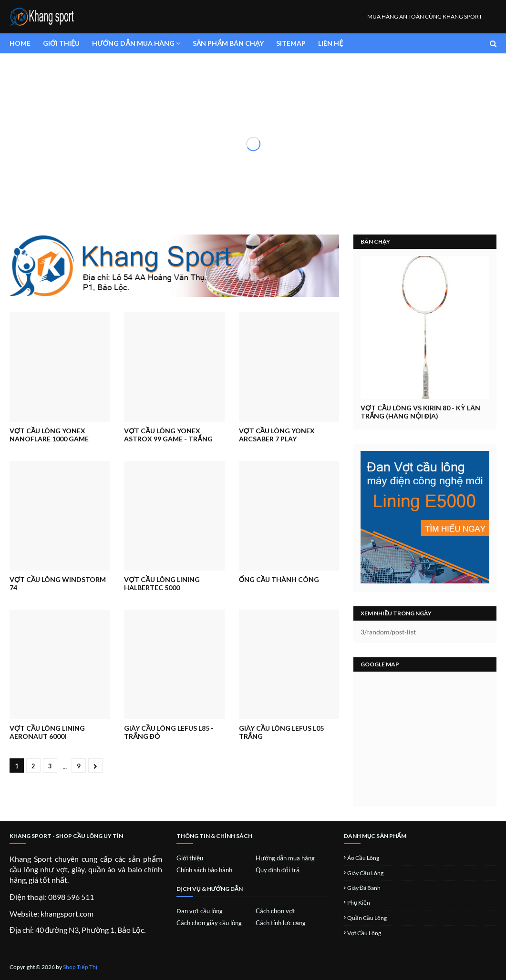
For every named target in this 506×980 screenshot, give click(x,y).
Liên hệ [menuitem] (330, 43)
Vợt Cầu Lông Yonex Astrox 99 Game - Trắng (168, 435)
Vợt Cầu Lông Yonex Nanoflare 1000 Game (49, 435)
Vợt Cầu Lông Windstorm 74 (58, 583)
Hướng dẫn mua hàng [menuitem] (133, 43)
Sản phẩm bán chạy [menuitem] (228, 43)
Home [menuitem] (20, 43)
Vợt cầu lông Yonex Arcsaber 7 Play (277, 435)
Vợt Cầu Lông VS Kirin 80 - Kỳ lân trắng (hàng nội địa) (420, 412)
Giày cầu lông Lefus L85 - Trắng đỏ (169, 732)
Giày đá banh (364, 888)
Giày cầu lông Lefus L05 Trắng (281, 732)
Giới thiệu (190, 858)
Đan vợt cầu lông (199, 911)
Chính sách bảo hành (204, 870)
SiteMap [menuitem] (291, 43)
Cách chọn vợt (275, 911)
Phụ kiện (359, 903)
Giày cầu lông (365, 873)
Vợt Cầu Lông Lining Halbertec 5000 (162, 583)
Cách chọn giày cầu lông (209, 923)
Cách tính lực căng (281, 923)
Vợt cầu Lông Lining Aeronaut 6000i (47, 732)
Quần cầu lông (367, 918)
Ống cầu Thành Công (279, 579)
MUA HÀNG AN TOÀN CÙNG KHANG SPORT (425, 16)
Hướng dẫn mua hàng (285, 858)
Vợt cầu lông (364, 933)
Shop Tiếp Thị (80, 967)
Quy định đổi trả (278, 870)
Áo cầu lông (363, 858)
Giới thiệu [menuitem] (61, 43)
